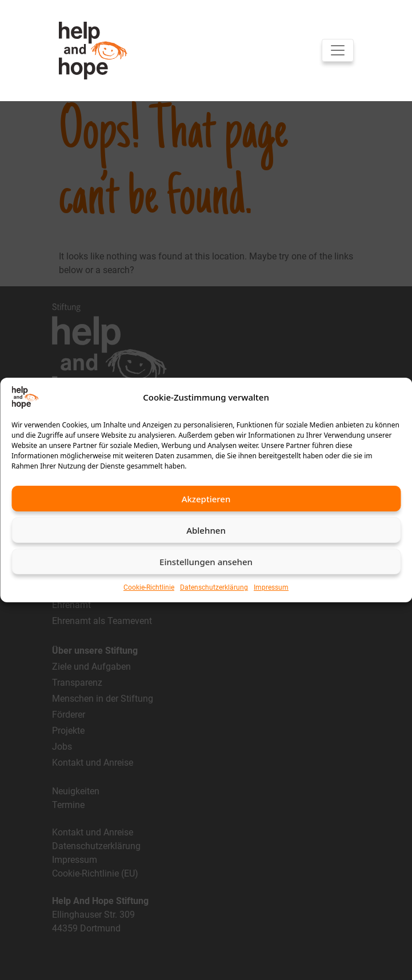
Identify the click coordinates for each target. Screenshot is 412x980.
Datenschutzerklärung (214, 587)
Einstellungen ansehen (206, 562)
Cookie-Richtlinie (149, 587)
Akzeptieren (206, 499)
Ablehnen (206, 530)
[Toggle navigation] (338, 50)
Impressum (271, 587)
